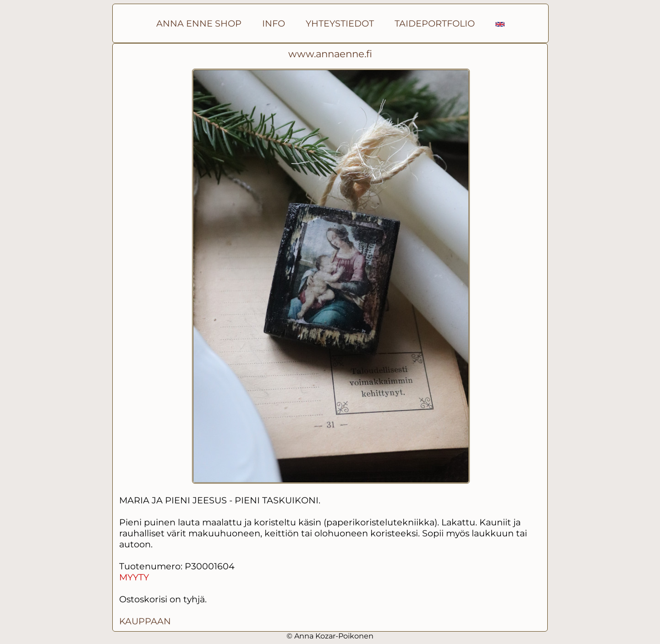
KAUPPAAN (145, 621)
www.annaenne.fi (330, 54)
